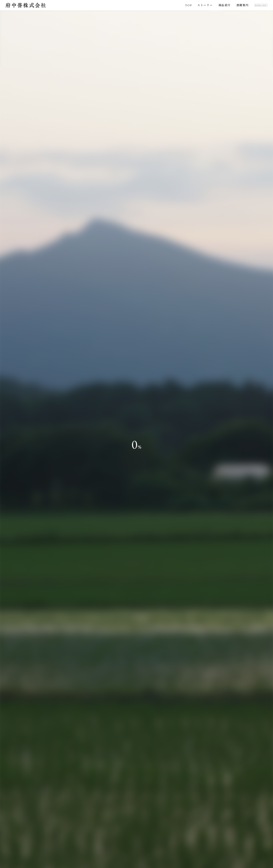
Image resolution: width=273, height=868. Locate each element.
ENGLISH (261, 5)
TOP (188, 5)
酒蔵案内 (243, 5)
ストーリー (205, 5)
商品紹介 (225, 5)
